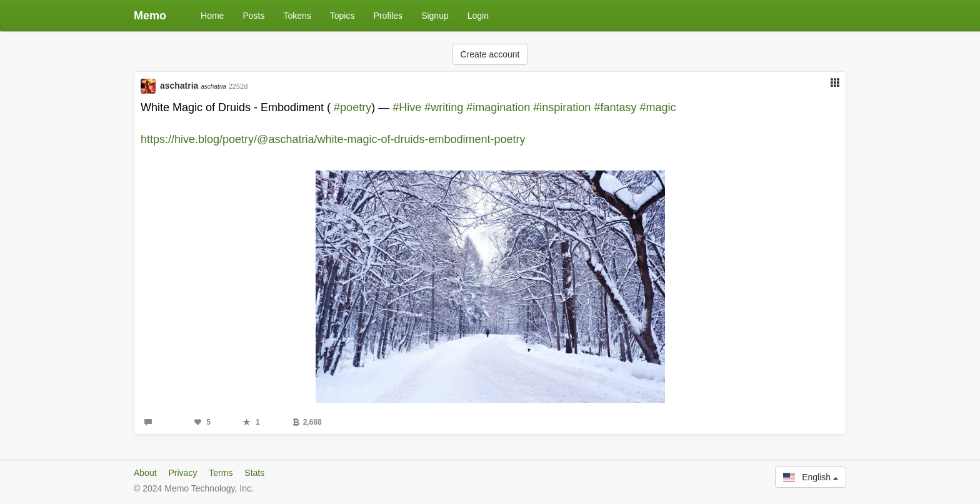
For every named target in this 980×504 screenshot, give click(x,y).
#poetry (352, 107)
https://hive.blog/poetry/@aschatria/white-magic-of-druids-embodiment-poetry (333, 139)
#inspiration (562, 107)
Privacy (182, 473)
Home (212, 16)
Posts (253, 16)
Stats (254, 473)
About (145, 473)
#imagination (498, 107)
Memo (150, 16)
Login (478, 16)
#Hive (407, 107)
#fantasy (615, 107)
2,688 (307, 422)
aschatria (193, 86)
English (811, 477)
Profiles (388, 16)
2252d (238, 86)
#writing (444, 107)
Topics (342, 16)
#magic (657, 107)
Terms (221, 473)
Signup (435, 16)
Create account (490, 54)
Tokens (297, 16)
